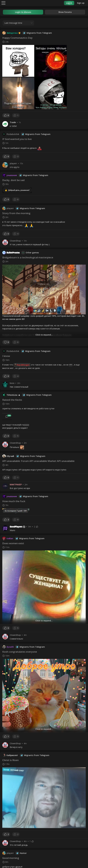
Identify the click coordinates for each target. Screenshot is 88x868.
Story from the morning (16, 213)
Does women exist (13, 543)
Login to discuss (23, 12)
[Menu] (3, 3)
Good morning (11, 858)
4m (25, 635)
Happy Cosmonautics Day (17, 38)
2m (19, 383)
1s (20, 122)
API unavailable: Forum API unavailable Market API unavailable (38, 461)
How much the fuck (14, 501)
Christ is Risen (10, 760)
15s (21, 163)
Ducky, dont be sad (13, 180)
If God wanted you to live (17, 139)
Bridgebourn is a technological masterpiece (28, 257)
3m (30, 527)
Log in (69, 3)
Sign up (81, 3)
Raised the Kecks (12, 400)
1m (25, 241)
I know (6, 356)
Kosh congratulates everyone (20, 652)
